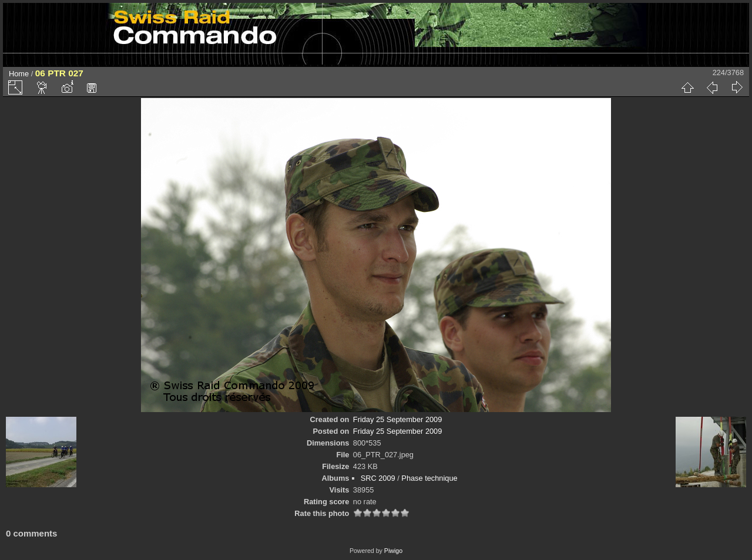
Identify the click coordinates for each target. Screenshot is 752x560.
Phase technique (429, 478)
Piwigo (393, 551)
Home (19, 74)
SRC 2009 (378, 478)
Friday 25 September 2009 (398, 419)
